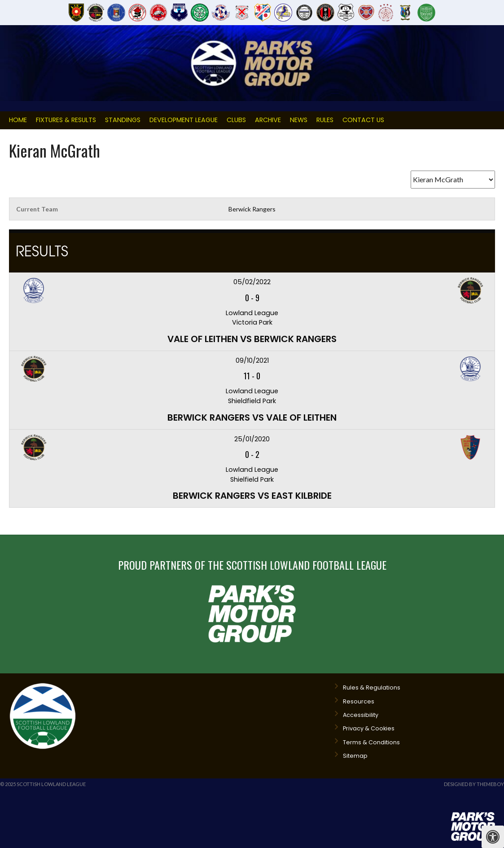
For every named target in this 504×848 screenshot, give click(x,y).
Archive (268, 120)
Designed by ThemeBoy (474, 784)
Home (18, 120)
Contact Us (363, 120)
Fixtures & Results (66, 120)
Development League (184, 120)
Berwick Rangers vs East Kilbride (252, 496)
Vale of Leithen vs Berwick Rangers (252, 339)
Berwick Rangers (252, 209)
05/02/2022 (252, 282)
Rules (325, 120)
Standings (123, 120)
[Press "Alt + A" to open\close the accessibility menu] (493, 837)
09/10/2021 (252, 360)
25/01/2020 (252, 439)
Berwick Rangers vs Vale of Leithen (252, 417)
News (299, 120)
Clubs (236, 120)
